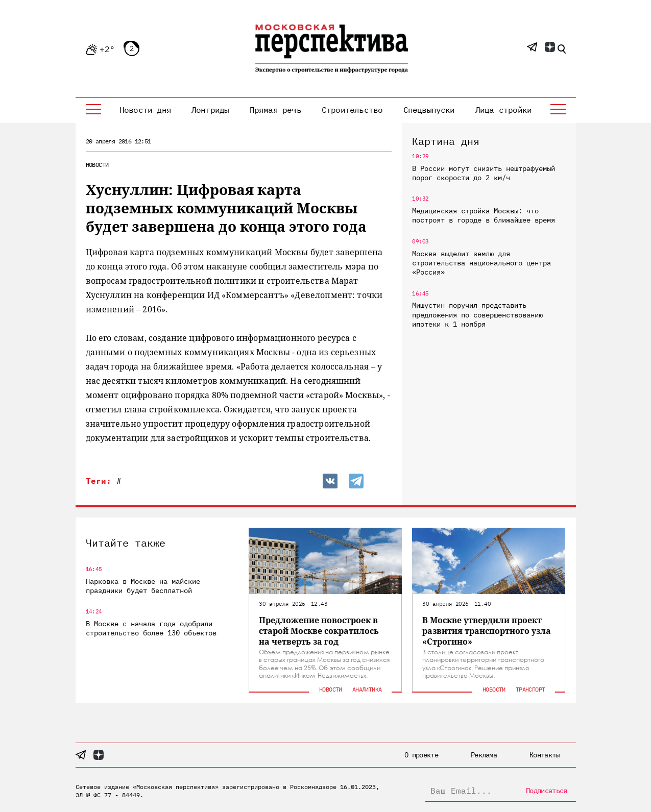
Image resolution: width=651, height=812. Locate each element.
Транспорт (531, 689)
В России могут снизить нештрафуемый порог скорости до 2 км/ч (484, 173)
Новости (97, 165)
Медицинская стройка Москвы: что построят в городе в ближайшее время (484, 215)
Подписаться (546, 791)
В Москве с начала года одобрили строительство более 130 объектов (151, 628)
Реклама (484, 755)
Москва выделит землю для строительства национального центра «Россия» (481, 263)
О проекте (421, 755)
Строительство (352, 110)
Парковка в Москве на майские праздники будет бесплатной (143, 586)
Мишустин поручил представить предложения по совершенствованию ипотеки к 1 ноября (477, 314)
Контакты (544, 755)
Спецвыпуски (429, 110)
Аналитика (367, 689)
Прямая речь (275, 110)
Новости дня (145, 110)
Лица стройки (503, 110)
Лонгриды (210, 110)
